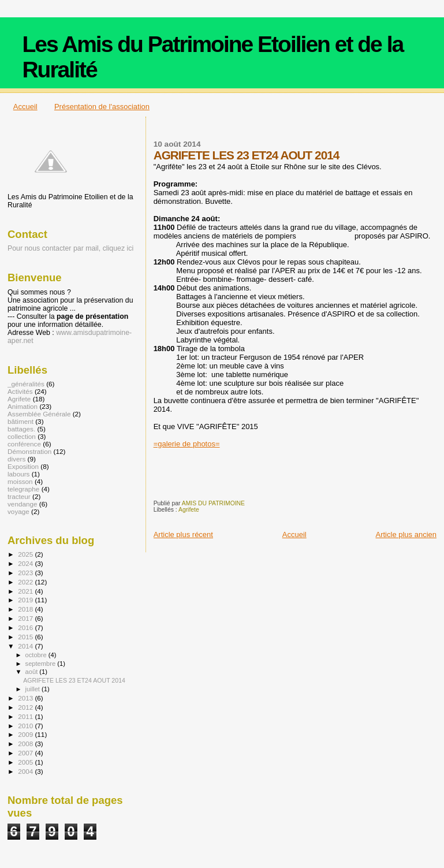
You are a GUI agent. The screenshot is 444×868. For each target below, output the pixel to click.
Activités (20, 391)
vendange (22, 504)
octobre (37, 655)
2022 (26, 582)
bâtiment (20, 421)
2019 (26, 600)
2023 (26, 573)
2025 (26, 554)
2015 (26, 637)
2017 (26, 618)
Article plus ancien (406, 534)
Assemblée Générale (39, 414)
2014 (26, 646)
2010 (26, 726)
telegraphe (23, 489)
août (33, 672)
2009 (26, 734)
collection (22, 436)
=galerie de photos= (187, 444)
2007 (26, 753)
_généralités (26, 384)
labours (18, 474)
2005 (26, 762)
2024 (26, 563)
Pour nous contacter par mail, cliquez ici (70, 248)
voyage (18, 511)
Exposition (23, 466)
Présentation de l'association (102, 107)
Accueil (25, 107)
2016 (26, 627)
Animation (23, 406)
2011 (26, 716)
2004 (26, 771)
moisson (20, 481)
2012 (26, 707)
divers (16, 459)
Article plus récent (183, 534)
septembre (42, 664)
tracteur (19, 496)
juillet (33, 689)
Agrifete (189, 510)
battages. (21, 429)
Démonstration (29, 451)
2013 (26, 698)
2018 (26, 609)
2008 (26, 744)
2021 (26, 591)
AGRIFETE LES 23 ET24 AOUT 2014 (74, 680)
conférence (24, 444)
